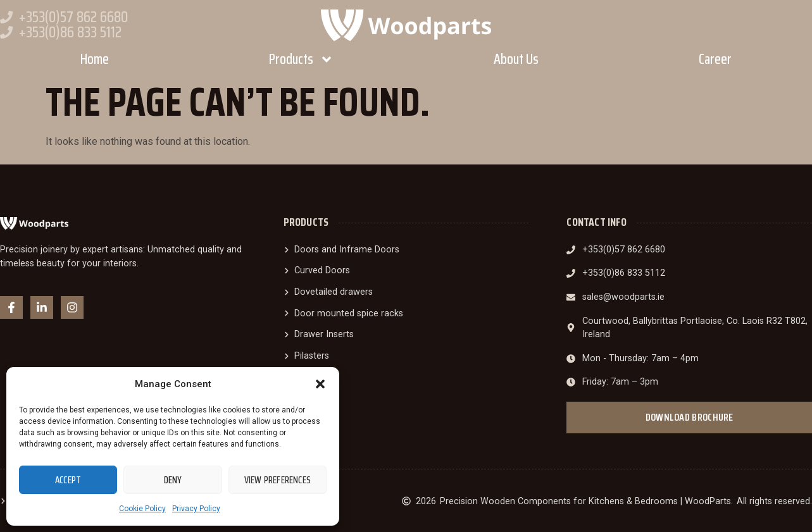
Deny (173, 480)
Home (95, 59)
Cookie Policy (142, 509)
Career (715, 59)
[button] (320, 384)
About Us (516, 59)
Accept (68, 480)
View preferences (278, 480)
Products (301, 59)
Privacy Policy (196, 509)
